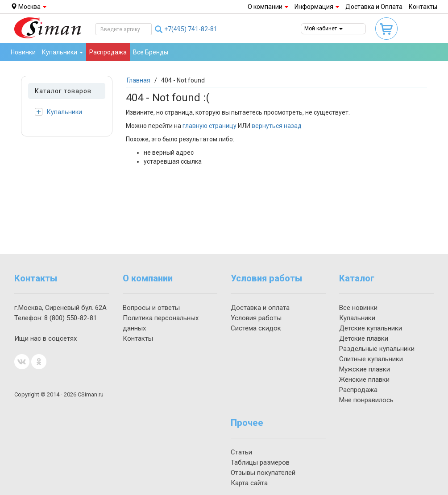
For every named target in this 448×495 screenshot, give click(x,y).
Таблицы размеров (260, 462)
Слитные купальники (371, 359)
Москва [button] (29, 7)
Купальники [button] (62, 52)
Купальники (58, 112)
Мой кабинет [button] (324, 29)
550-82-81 (71, 318)
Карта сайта (249, 483)
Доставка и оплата (260, 308)
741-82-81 (191, 29)
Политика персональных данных (161, 323)
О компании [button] (268, 7)
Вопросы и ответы (151, 308)
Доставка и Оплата (374, 7)
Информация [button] (317, 7)
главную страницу (209, 126)
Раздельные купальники (377, 349)
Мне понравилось (366, 400)
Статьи (241, 452)
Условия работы (256, 318)
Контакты (423, 7)
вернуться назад (277, 126)
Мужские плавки (365, 369)
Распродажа (108, 52)
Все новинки (358, 308)
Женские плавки (364, 379)
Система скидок (256, 328)
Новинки (23, 52)
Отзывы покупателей (263, 473)
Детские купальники (371, 328)
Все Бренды (151, 52)
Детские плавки (364, 338)
